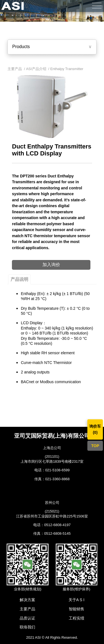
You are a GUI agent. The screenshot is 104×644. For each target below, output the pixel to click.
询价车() (95, 429)
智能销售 (77, 609)
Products (21, 47)
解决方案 (27, 600)
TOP (95, 446)
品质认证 (27, 618)
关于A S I (77, 600)
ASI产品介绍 (36, 69)
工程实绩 (77, 618)
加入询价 (51, 265)
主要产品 (27, 609)
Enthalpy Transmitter (67, 69)
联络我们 (27, 627)
